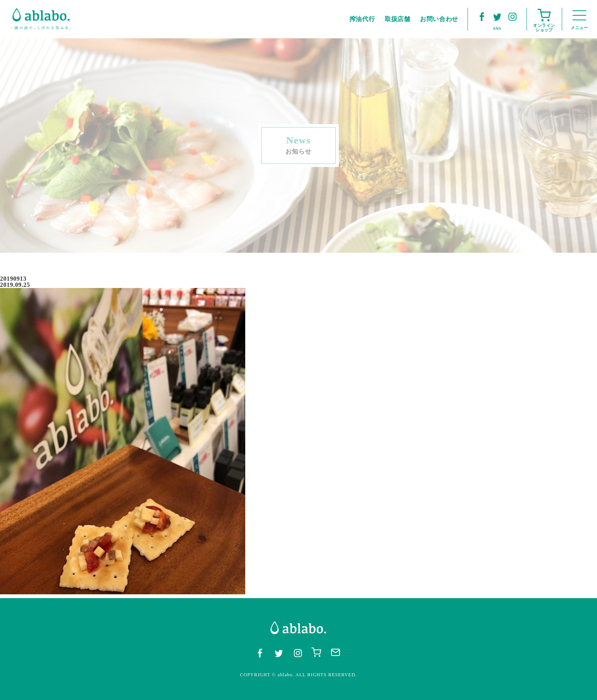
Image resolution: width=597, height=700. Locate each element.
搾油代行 (362, 19)
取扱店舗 (398, 19)
